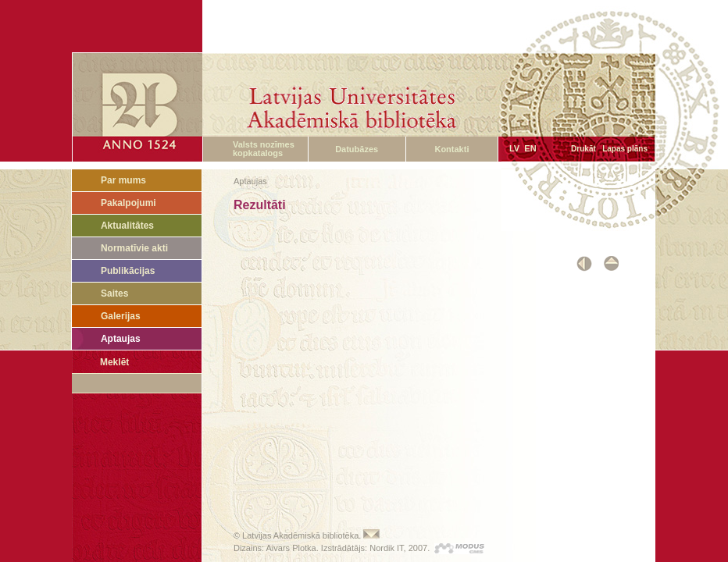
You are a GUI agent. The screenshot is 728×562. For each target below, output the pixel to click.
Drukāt (583, 149)
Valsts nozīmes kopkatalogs (264, 149)
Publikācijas (128, 271)
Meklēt (114, 362)
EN (530, 148)
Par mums (123, 180)
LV (514, 148)
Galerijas (121, 316)
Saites (114, 293)
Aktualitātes (127, 226)
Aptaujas (121, 339)
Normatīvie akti (134, 248)
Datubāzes (357, 149)
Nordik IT (386, 548)
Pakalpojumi (128, 203)
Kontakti (451, 149)
